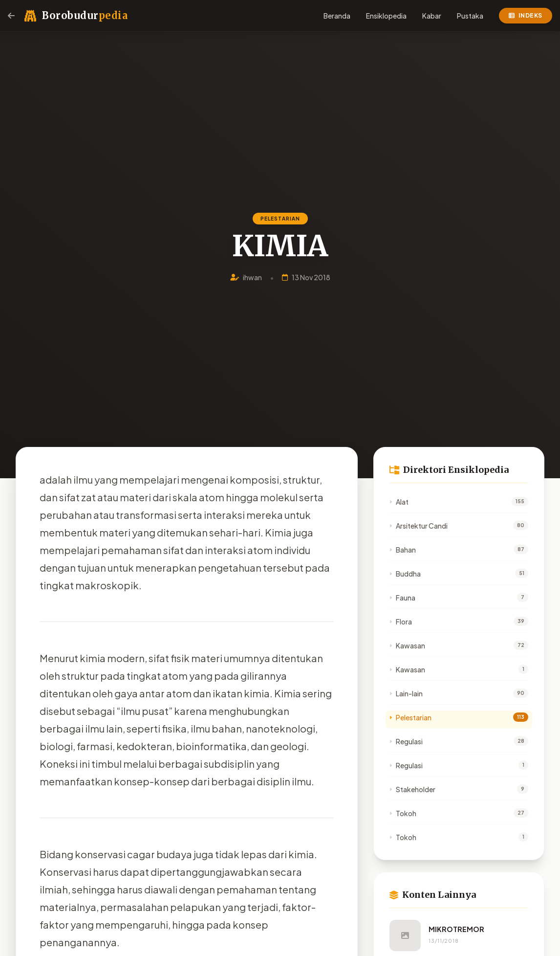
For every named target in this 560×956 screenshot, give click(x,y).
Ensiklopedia (386, 16)
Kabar (432, 16)
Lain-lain (406, 693)
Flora (401, 622)
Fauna (402, 598)
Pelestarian (410, 717)
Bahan (403, 550)
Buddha (405, 574)
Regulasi (406, 741)
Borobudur (85, 15)
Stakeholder (412, 789)
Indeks (526, 15)
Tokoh (403, 813)
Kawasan (407, 645)
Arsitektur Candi (419, 526)
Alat (399, 502)
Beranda (337, 16)
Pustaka (470, 16)
